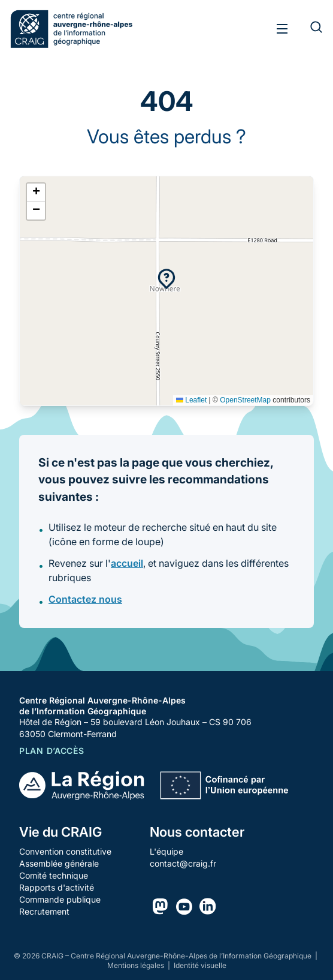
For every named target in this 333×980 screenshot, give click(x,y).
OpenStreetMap (245, 400)
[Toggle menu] (282, 29)
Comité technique (54, 875)
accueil (127, 563)
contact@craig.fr (183, 863)
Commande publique (60, 899)
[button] (166, 279)
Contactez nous (85, 599)
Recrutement (44, 911)
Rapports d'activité (57, 887)
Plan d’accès (52, 751)
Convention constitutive (65, 851)
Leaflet (191, 400)
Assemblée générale (59, 863)
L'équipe (166, 851)
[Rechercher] (309, 29)
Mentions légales (137, 965)
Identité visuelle (200, 965)
